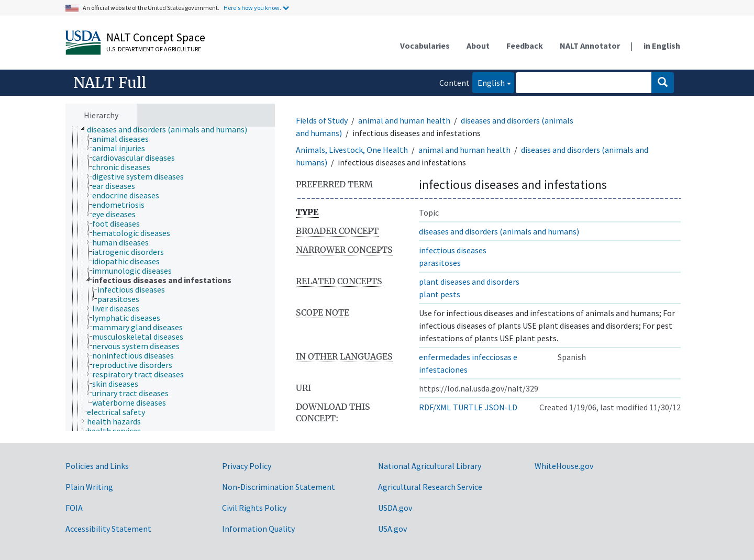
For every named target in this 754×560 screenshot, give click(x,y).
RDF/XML (435, 407)
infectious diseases (453, 250)
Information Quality (258, 529)
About (478, 46)
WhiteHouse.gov (564, 466)
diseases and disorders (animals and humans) (499, 231)
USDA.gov (395, 508)
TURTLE (468, 407)
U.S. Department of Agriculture (154, 49)
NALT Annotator (590, 46)
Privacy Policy (247, 466)
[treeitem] (171, 129)
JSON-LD (501, 407)
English (489, 82)
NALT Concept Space (156, 37)
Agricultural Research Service (430, 487)
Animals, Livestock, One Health (352, 150)
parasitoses (440, 263)
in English (662, 46)
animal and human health (404, 120)
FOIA (74, 508)
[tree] (170, 279)
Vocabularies (425, 46)
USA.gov (392, 529)
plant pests (440, 294)
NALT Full (110, 83)
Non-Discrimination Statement (279, 487)
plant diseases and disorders (469, 282)
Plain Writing (89, 487)
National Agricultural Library (430, 466)
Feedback (525, 46)
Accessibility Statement (108, 529)
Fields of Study (322, 120)
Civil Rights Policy (254, 508)
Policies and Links (97, 466)
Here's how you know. (252, 8)
